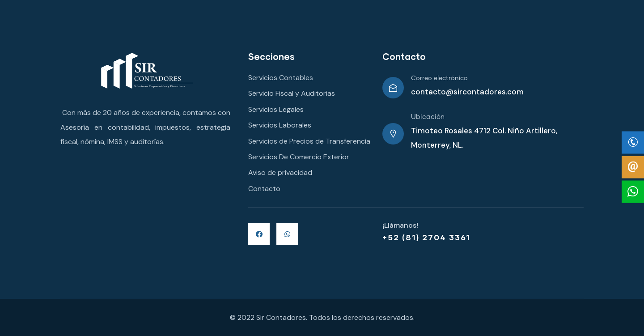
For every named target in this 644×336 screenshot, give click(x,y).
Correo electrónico (439, 78)
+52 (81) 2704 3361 (426, 237)
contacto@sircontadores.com (467, 92)
